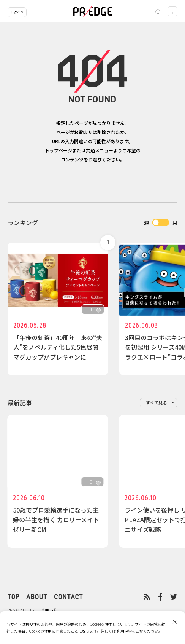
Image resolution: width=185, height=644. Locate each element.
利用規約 (50, 610)
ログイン (17, 12)
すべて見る (157, 403)
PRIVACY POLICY (21, 610)
